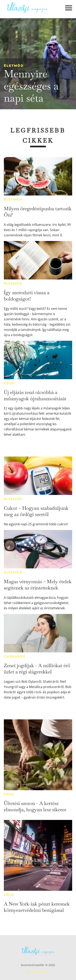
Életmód (14, 66)
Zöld (9, 383)
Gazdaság (15, 656)
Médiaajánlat (38, 972)
